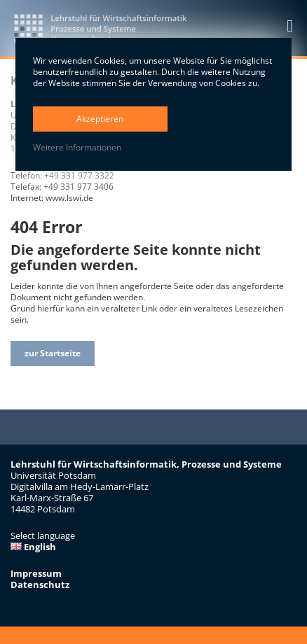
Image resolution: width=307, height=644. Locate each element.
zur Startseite (53, 353)
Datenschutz (40, 584)
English (33, 547)
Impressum (36, 573)
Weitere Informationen (77, 148)
